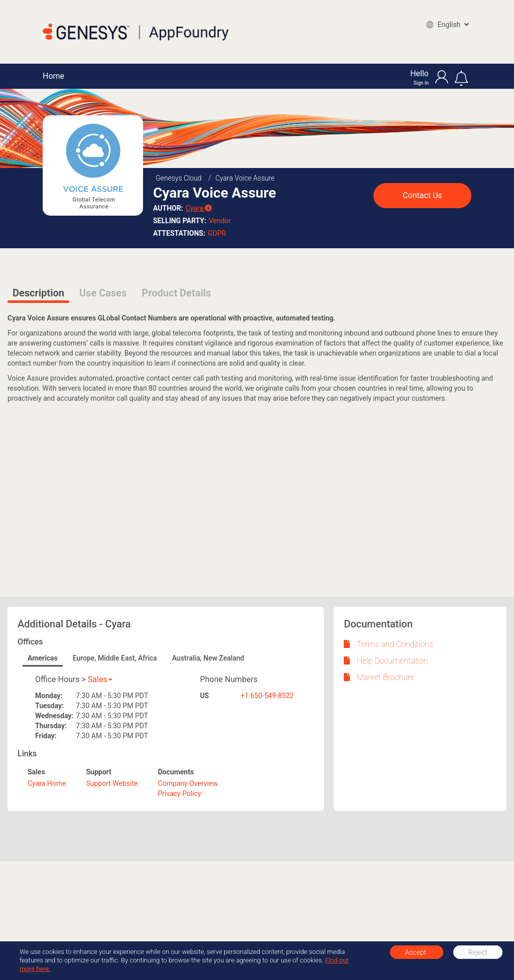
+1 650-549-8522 (267, 696)
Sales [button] (100, 679)
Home (53, 76)
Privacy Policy (180, 793)
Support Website (112, 783)
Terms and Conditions (389, 644)
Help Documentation (386, 661)
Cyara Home (47, 783)
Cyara (199, 208)
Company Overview (188, 783)
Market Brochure (379, 677)
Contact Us (422, 195)
